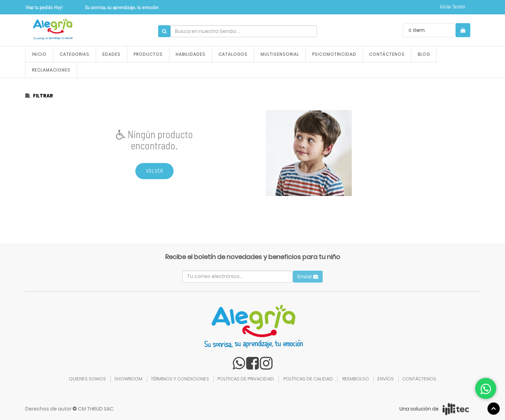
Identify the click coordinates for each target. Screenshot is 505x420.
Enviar (308, 277)
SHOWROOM (128, 379)
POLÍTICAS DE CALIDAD (308, 379)
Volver (154, 171)
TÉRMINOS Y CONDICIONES (180, 379)
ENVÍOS (386, 379)
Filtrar (39, 96)
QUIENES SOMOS (87, 379)
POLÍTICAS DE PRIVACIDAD (246, 379)
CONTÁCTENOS (419, 379)
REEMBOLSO (356, 379)
